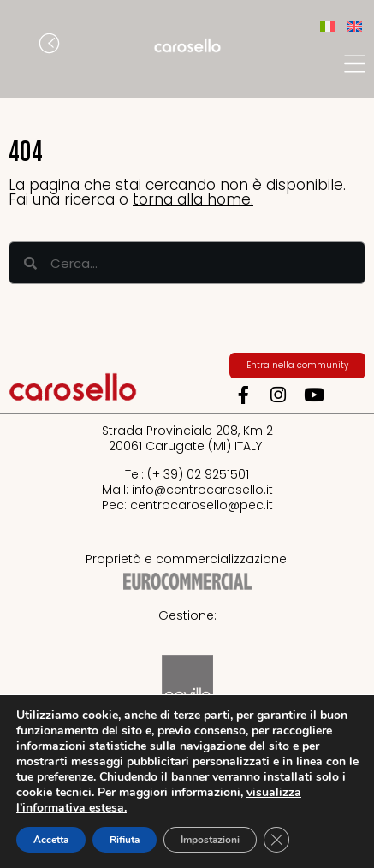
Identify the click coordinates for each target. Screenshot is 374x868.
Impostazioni (210, 840)
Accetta (51, 840)
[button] (21, 45)
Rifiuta (125, 840)
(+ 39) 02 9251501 (198, 474)
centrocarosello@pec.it (202, 505)
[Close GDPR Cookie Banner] (276, 840)
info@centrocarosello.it (202, 490)
